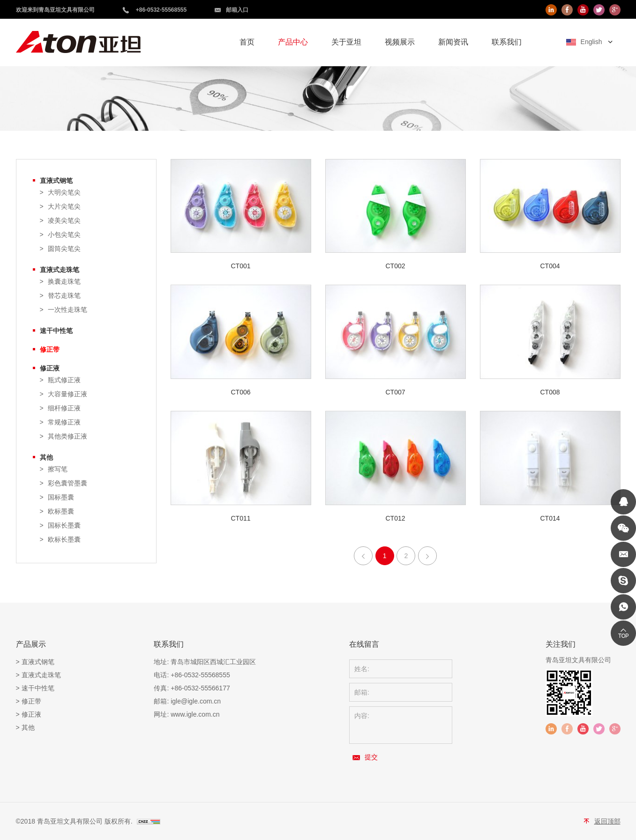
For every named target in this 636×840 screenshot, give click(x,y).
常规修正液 (64, 422)
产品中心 (293, 42)
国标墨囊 (61, 497)
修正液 (50, 368)
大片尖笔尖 (64, 207)
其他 (46, 457)
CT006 (240, 392)
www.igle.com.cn (195, 714)
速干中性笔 (56, 331)
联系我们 (507, 42)
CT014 (550, 518)
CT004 (550, 266)
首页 (247, 42)
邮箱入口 (237, 10)
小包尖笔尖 (64, 235)
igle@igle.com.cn (196, 701)
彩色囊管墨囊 (67, 483)
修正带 (50, 349)
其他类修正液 (67, 436)
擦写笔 (58, 469)
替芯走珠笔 (64, 296)
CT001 (240, 266)
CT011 (240, 518)
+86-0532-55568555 (161, 10)
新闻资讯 (453, 42)
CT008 (550, 392)
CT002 (395, 266)
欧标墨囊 (61, 511)
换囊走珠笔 (64, 282)
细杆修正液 (64, 408)
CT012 (395, 518)
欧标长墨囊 (64, 540)
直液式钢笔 (56, 181)
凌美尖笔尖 (64, 221)
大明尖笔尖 (64, 193)
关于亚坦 (346, 42)
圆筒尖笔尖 (64, 249)
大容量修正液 (67, 394)
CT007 (395, 392)
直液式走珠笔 (60, 270)
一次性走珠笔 (67, 310)
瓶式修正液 (64, 380)
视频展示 (400, 42)
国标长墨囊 (64, 526)
